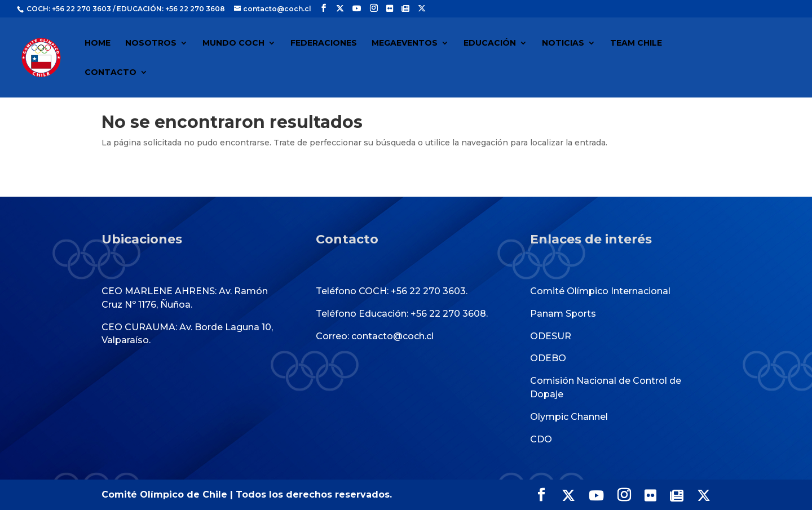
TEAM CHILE (636, 43)
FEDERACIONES (324, 43)
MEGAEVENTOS (405, 43)
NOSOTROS (151, 43)
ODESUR (551, 336)
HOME (98, 43)
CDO (541, 439)
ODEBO (548, 358)
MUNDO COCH (233, 43)
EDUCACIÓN (490, 43)
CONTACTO (111, 73)
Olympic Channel (569, 417)
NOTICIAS (563, 43)
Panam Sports (563, 314)
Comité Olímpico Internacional (600, 291)
